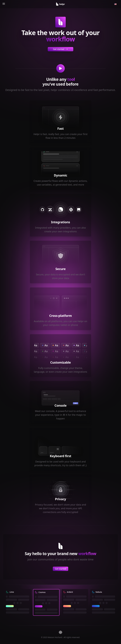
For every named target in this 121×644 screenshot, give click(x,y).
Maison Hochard (55, 637)
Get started (60, 49)
